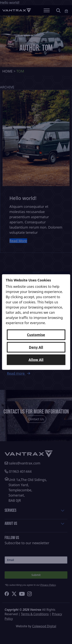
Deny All (36, 347)
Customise (36, 334)
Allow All (36, 359)
